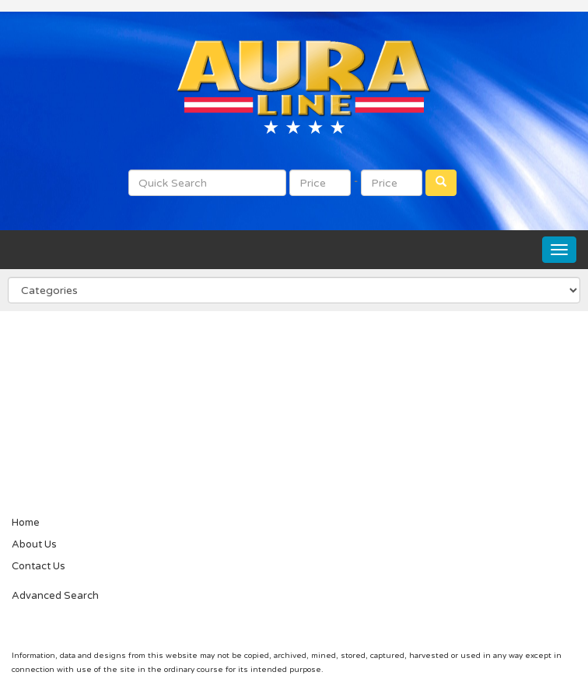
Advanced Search (55, 596)
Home (26, 523)
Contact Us (38, 566)
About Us (34, 544)
